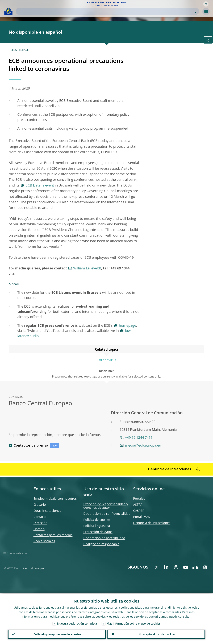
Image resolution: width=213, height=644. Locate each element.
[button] (206, 4)
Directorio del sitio (17, 553)
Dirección (40, 523)
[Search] (105, 11)
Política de (97, 520)
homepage (128, 325)
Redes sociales (44, 541)
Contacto (40, 517)
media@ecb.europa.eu (143, 445)
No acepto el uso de (156, 634)
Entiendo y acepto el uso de (57, 634)
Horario (39, 529)
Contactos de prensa (31, 445)
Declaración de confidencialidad (107, 514)
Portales (139, 498)
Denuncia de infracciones (152, 523)
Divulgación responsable (101, 544)
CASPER (139, 511)
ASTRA (138, 505)
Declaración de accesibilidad (104, 538)
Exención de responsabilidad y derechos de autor (106, 506)
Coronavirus (106, 360)
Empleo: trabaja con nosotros (55, 498)
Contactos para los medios (53, 535)
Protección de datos (98, 532)
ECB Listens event (40, 185)
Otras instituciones (47, 511)
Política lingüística (97, 526)
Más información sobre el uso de (134, 623)
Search (194, 11)
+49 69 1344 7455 (139, 437)
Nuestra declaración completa (77, 623)
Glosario (40, 505)
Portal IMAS (142, 517)
